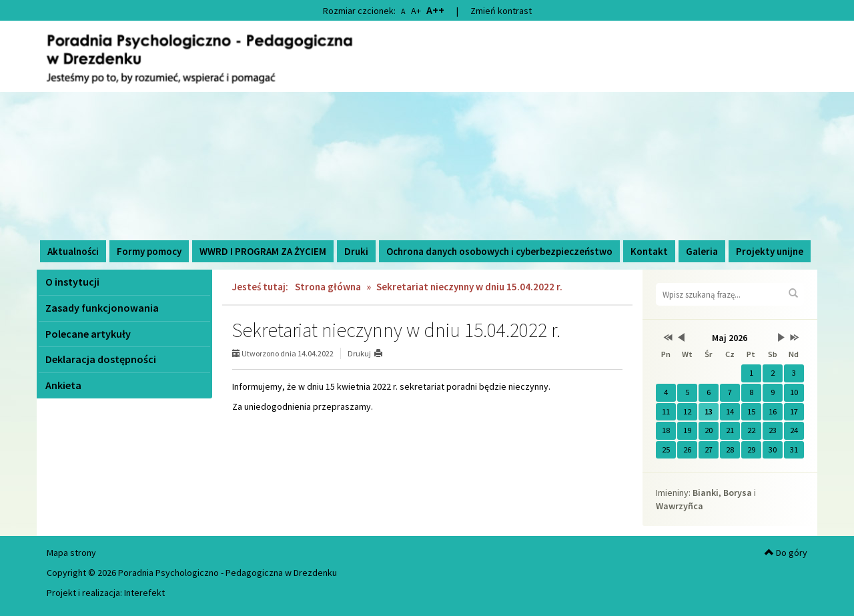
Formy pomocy (149, 251)
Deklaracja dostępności (101, 359)
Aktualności (73, 251)
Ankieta (63, 385)
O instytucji (72, 282)
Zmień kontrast (501, 11)
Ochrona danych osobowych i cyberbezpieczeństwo (499, 251)
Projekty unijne (770, 251)
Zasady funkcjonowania (102, 308)
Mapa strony (71, 553)
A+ (416, 11)
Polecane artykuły (88, 334)
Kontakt (649, 251)
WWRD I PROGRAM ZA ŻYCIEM (263, 251)
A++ (435, 10)
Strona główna (328, 287)
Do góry (786, 553)
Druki (356, 251)
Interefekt (144, 593)
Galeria (702, 251)
